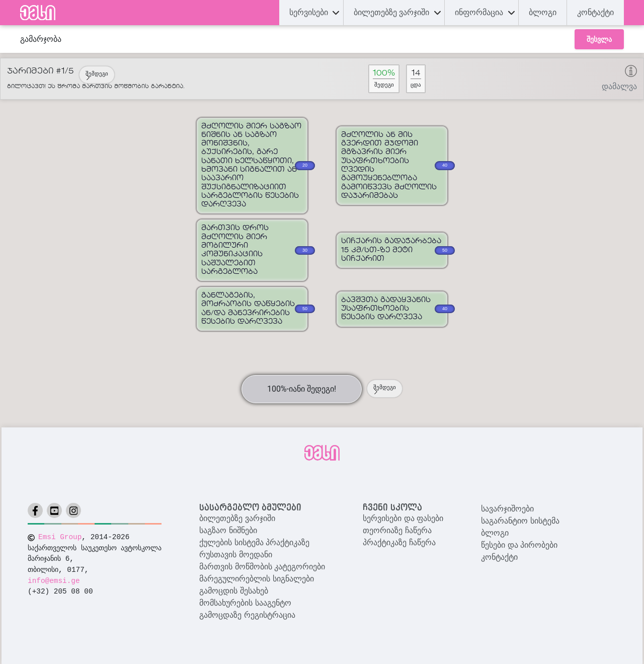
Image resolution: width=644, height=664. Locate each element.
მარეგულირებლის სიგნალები (256, 579)
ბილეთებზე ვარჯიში (237, 518)
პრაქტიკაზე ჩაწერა (399, 542)
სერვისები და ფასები (403, 518)
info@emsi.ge (54, 581)
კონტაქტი (595, 12)
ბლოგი (495, 533)
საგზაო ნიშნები (228, 530)
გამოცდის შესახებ (233, 591)
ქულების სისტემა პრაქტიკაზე (254, 542)
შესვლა (599, 39)
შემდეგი (97, 76)
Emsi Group (60, 537)
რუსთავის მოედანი (235, 555)
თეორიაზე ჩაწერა (397, 530)
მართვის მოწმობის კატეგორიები (262, 567)
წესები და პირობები (519, 545)
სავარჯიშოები (507, 509)
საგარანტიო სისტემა (520, 521)
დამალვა (619, 86)
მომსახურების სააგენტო (245, 603)
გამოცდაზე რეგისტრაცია (247, 615)
